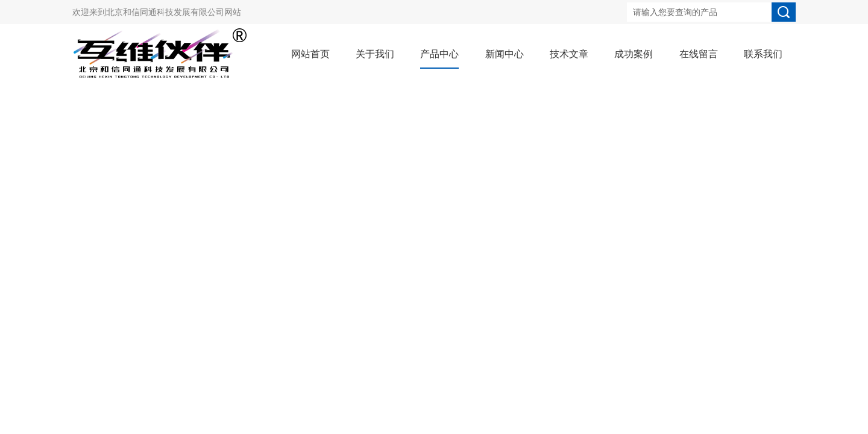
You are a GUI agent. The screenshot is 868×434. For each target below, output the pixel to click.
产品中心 (439, 54)
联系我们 (763, 54)
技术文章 (569, 54)
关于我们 (375, 54)
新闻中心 (505, 54)
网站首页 (310, 54)
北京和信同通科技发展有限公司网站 (174, 12)
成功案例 (634, 54)
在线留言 (699, 54)
